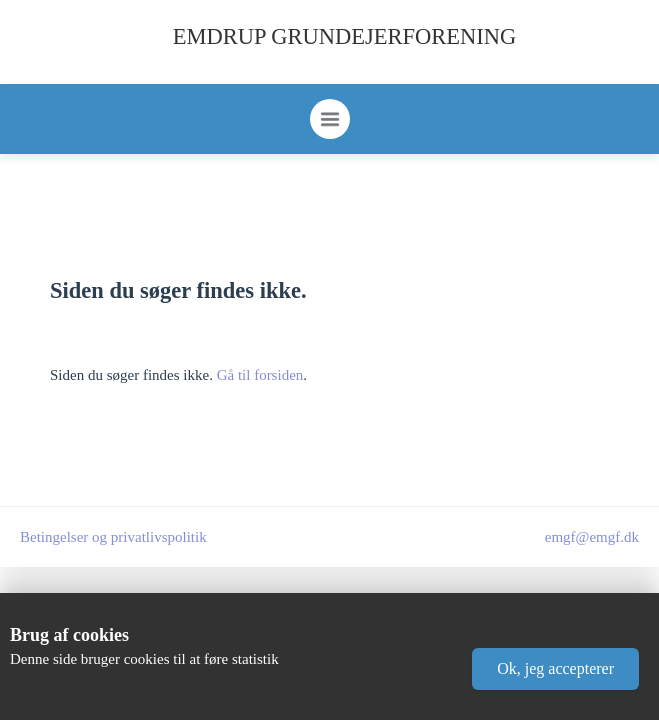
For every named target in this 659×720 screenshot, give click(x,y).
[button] (555, 669)
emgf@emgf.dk (592, 537)
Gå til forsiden (260, 375)
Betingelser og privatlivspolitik (113, 537)
